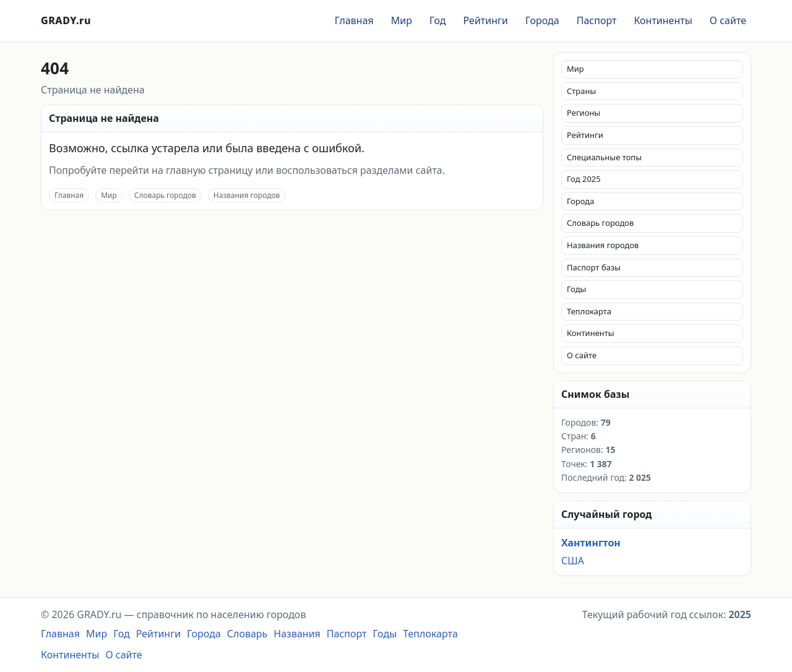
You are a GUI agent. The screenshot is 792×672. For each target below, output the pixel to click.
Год (438, 20)
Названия (297, 634)
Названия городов (247, 195)
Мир (402, 20)
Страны (581, 91)
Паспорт (597, 20)
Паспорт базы (594, 267)
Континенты (663, 20)
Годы (576, 289)
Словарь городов (165, 195)
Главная (354, 20)
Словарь (247, 634)
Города (542, 20)
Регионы (583, 113)
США (573, 561)
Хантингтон (591, 543)
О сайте (728, 20)
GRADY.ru (66, 20)
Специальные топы (604, 157)
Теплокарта (589, 311)
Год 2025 (584, 179)
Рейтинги (486, 20)
